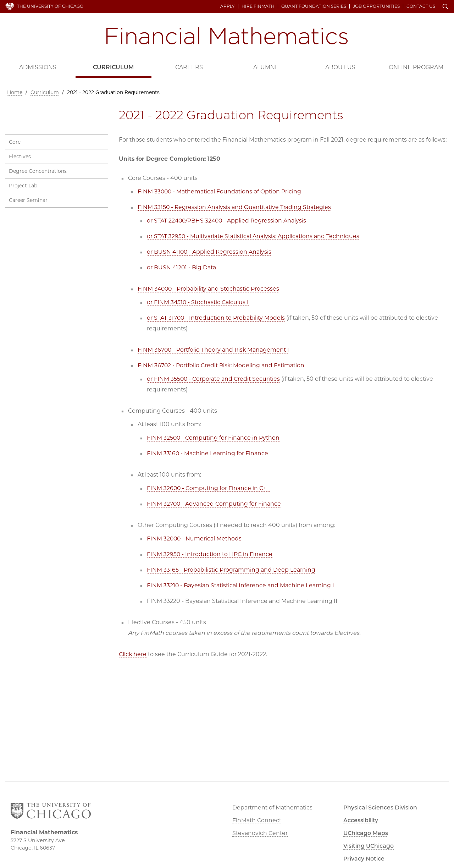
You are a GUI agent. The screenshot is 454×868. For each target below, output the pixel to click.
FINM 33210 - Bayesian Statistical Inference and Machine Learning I (241, 585)
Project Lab (23, 185)
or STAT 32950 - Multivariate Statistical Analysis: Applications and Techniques (253, 236)
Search (446, 7)
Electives (20, 156)
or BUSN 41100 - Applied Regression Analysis (210, 251)
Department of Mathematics (272, 807)
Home (15, 92)
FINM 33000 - (157, 191)
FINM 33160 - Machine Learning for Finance (208, 453)
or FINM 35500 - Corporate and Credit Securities (214, 378)
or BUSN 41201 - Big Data (182, 267)
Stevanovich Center (260, 833)
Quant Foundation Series (314, 6)
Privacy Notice (364, 859)
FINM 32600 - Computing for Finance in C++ (209, 488)
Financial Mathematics (227, 36)
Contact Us (421, 6)
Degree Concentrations (38, 171)
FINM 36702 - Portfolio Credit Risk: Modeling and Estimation (222, 365)
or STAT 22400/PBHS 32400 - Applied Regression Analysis (228, 220)
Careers (189, 67)
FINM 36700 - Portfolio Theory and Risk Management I (214, 349)
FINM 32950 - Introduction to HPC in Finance (210, 554)
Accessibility (361, 820)
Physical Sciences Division (381, 807)
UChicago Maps (366, 833)
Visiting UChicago (370, 846)
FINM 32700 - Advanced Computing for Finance (214, 503)
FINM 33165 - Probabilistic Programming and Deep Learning (231, 569)
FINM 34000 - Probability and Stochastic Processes (209, 288)
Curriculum (113, 67)
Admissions (38, 67)
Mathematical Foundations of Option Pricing (240, 191)
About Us (340, 67)
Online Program (416, 67)
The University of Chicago (50, 6)
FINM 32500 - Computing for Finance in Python (214, 437)
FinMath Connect (257, 820)
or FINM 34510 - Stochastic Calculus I (198, 302)
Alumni (265, 67)
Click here (133, 654)
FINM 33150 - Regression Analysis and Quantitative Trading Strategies (235, 207)
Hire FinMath (258, 6)
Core (15, 142)
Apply (228, 6)
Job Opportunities (377, 6)
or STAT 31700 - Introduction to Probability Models (216, 317)
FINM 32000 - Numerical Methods (195, 538)
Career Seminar (28, 200)
